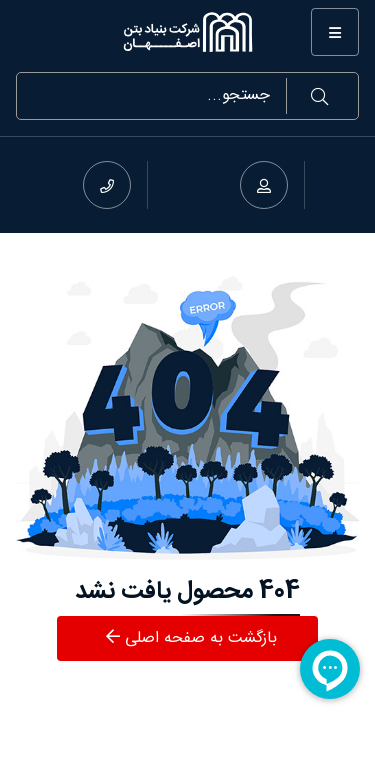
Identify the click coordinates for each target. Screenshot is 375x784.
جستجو (320, 96)
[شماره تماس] (107, 185)
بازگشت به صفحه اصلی (191, 638)
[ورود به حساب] (264, 185)
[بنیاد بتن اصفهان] (187, 32)
